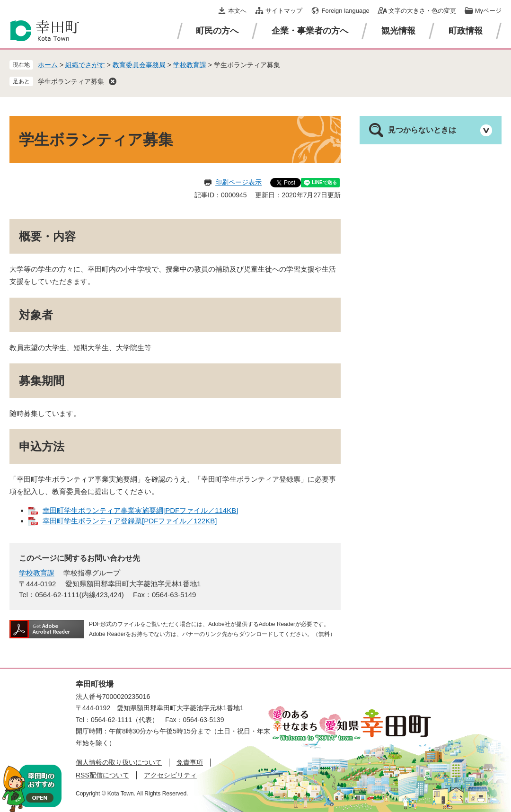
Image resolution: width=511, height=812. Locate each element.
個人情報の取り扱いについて (119, 762)
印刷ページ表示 (238, 182)
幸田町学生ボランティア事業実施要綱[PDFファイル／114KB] (140, 510)
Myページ (488, 11)
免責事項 (190, 762)
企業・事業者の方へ (310, 31)
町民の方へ (217, 31)
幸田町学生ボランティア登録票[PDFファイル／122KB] (130, 521)
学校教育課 (190, 65)
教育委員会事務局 (139, 65)
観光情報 (398, 31)
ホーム (48, 65)
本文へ (237, 11)
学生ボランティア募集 (71, 81)
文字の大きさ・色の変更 (422, 11)
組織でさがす (85, 65)
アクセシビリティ (170, 775)
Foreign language (345, 11)
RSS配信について (102, 775)
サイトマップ (284, 11)
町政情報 (466, 31)
